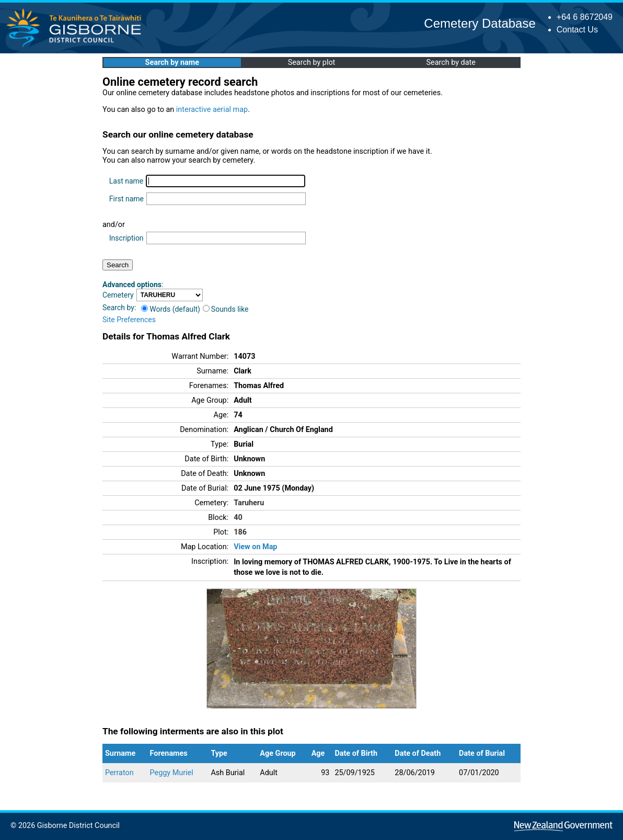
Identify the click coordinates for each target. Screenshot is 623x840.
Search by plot (312, 63)
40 (238, 518)
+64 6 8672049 (585, 17)
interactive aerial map (212, 110)
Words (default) (171, 309)
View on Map (255, 547)
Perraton (119, 773)
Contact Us (577, 30)
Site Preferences (129, 320)
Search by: (119, 308)
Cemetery (118, 295)
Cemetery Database (480, 23)
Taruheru (249, 503)
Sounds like (226, 309)
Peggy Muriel (172, 773)
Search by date (451, 63)
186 (240, 532)
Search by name (172, 63)
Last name (126, 181)
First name (126, 199)
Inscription (126, 238)
